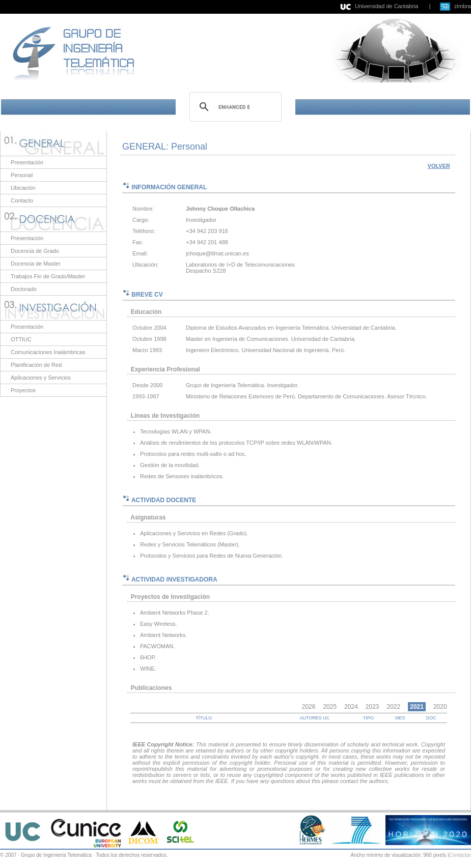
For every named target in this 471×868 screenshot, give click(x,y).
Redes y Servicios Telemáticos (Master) (189, 544)
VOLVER (439, 166)
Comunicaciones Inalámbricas (48, 352)
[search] (234, 107)
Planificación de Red (36, 365)
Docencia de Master (36, 264)
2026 (309, 707)
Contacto (22, 200)
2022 (394, 707)
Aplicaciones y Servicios (41, 378)
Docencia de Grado (35, 251)
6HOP (147, 657)
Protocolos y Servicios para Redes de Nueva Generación (211, 556)
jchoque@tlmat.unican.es (217, 253)
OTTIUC (21, 339)
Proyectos (23, 390)
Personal (22, 175)
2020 (440, 707)
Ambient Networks (163, 635)
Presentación (27, 162)
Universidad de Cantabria (386, 6)
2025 (330, 707)
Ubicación (23, 188)
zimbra (463, 6)
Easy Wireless (158, 624)
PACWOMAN (157, 646)
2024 (351, 707)
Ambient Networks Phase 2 (174, 613)
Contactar (460, 855)
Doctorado (24, 289)
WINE (147, 669)
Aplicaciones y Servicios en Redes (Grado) (193, 533)
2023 (372, 707)
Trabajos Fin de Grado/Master (48, 276)
